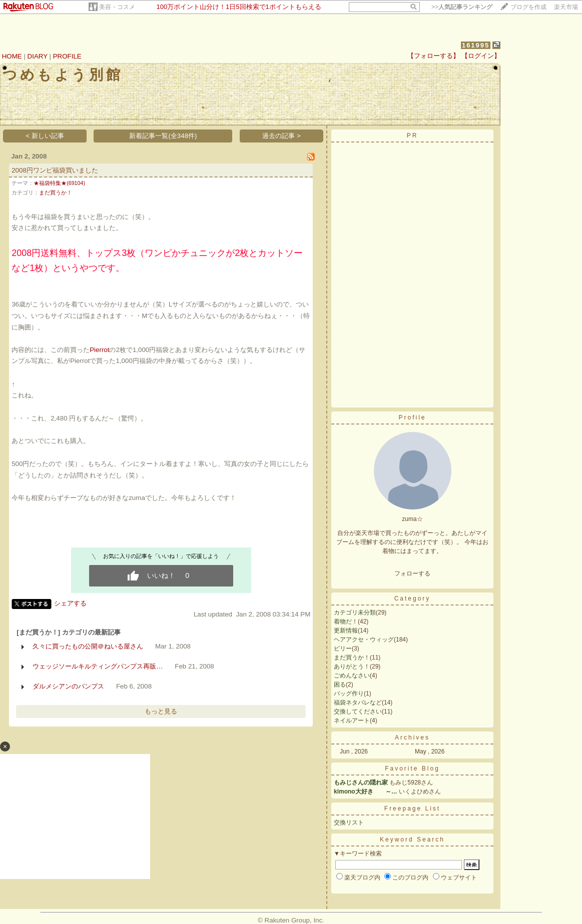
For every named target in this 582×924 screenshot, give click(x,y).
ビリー (343, 648)
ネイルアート (352, 720)
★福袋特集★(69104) (59, 183)
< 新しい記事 (45, 136)
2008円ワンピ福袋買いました (55, 170)
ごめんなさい (352, 675)
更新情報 (346, 630)
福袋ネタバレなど (358, 702)
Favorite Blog (412, 768)
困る (340, 684)
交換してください (358, 711)
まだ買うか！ (56, 192)
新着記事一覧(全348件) (163, 136)
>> (462, 7)
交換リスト (349, 822)
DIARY (38, 56)
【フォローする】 (433, 56)
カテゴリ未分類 (355, 612)
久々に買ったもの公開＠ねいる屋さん (88, 646)
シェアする (70, 603)
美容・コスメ (117, 7)
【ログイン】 (481, 56)
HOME (12, 56)
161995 (476, 45)
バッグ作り (349, 693)
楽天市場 (566, 7)
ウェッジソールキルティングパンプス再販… (98, 666)
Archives (412, 737)
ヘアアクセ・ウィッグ (364, 639)
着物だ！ (346, 621)
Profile (412, 417)
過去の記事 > (281, 136)
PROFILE (67, 56)
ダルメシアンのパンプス (68, 686)
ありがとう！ (352, 666)
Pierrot (99, 350)
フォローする (412, 573)
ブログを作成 (528, 7)
